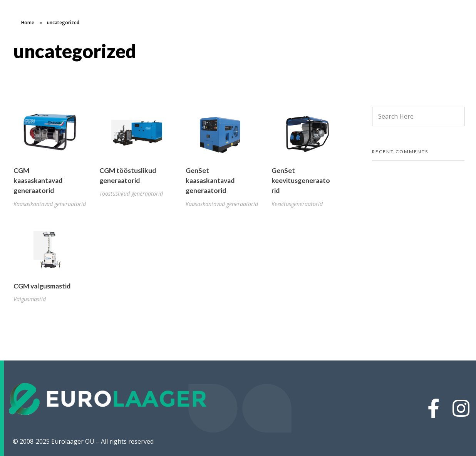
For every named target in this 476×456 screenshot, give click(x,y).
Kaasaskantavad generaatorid (50, 204)
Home (28, 23)
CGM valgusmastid (42, 286)
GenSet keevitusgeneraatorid (301, 181)
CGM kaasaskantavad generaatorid (38, 181)
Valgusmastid (30, 299)
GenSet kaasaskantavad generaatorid (210, 181)
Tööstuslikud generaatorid (131, 194)
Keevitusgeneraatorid (297, 204)
